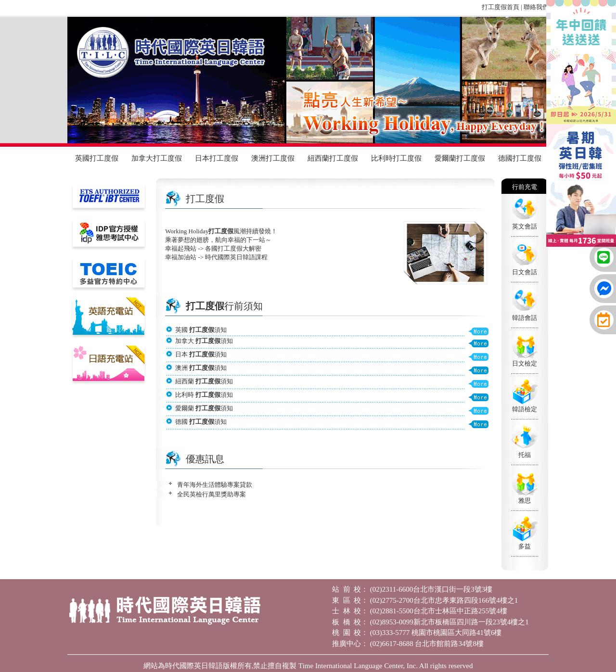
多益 (525, 546)
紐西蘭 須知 (204, 381)
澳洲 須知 (201, 368)
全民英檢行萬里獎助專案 (212, 494)
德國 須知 (201, 422)
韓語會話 (525, 318)
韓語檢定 (525, 409)
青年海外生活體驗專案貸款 (215, 485)
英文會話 (525, 226)
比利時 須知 (204, 395)
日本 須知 (201, 354)
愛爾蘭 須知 (204, 408)
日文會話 (525, 272)
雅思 (525, 501)
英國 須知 (201, 330)
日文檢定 (525, 363)
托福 (525, 455)
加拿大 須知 (204, 341)
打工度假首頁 (500, 7)
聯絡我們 (536, 7)
